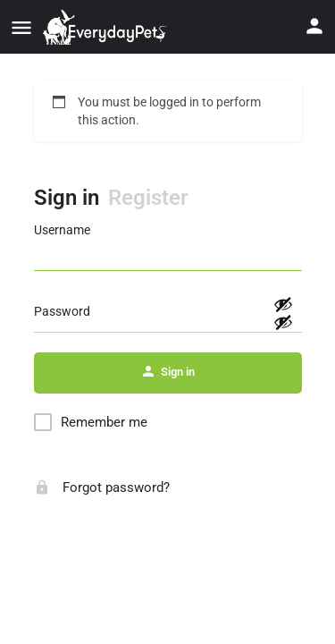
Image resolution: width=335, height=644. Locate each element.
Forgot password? (102, 487)
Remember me (104, 422)
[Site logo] (107, 27)
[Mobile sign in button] (314, 26)
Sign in (67, 198)
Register (148, 198)
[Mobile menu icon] (21, 27)
